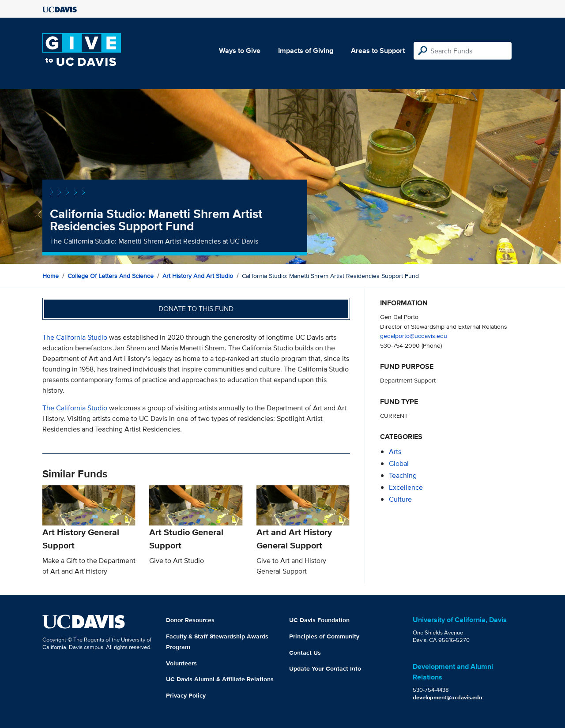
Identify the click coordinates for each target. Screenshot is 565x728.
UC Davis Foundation (319, 620)
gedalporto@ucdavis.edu (414, 336)
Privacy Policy (186, 695)
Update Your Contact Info (325, 668)
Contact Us (305, 653)
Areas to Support (378, 51)
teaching (403, 475)
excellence (406, 487)
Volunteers (181, 663)
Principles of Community (324, 636)
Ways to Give (240, 51)
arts (395, 452)
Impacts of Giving (306, 51)
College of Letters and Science (111, 276)
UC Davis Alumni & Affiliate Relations (220, 679)
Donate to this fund (196, 309)
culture (400, 499)
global (399, 463)
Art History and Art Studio (198, 276)
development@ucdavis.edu (448, 697)
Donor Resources (190, 620)
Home (51, 276)
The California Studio (75, 337)
